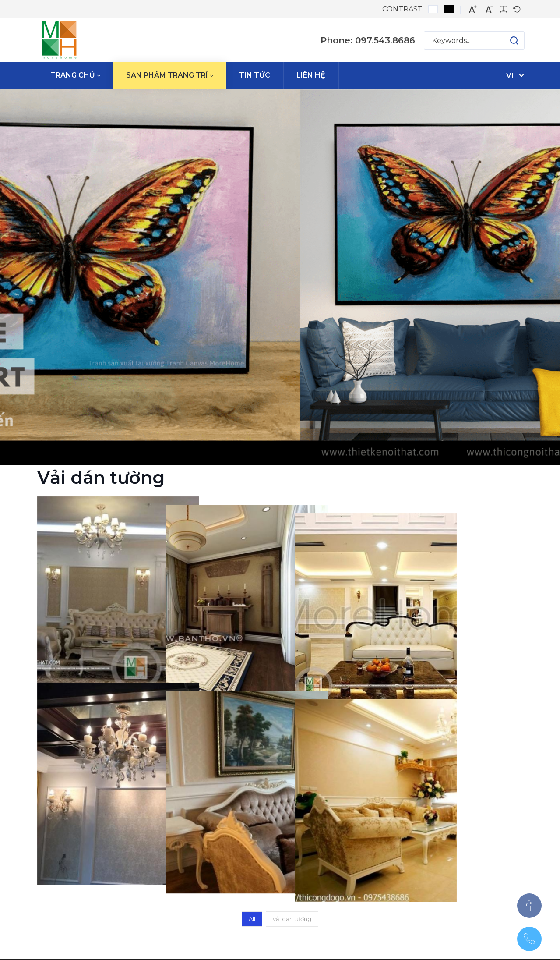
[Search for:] (474, 40)
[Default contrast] (433, 9)
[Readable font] (504, 9)
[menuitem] (75, 75)
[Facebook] (529, 906)
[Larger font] (473, 9)
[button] (505, 40)
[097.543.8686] (529, 939)
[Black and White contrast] (449, 9)
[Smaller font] (490, 9)
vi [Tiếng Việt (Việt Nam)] (510, 76)
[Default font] (517, 9)
